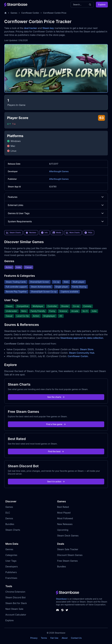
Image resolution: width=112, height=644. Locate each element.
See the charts (56, 397)
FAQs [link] (88, 233)
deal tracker (31, 28)
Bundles (10, 524)
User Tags (11, 561)
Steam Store (87, 349)
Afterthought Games (59, 171)
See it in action (56, 481)
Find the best (56, 451)
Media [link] (57, 233)
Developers (12, 567)
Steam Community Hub (82, 353)
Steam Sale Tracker (68, 549)
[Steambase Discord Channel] (58, 610)
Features (56, 197)
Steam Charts (13, 530)
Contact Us (76, 638)
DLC (8, 513)
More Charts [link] (73, 233)
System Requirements (56, 221)
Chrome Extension (15, 592)
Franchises (11, 578)
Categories (11, 555)
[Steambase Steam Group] (62, 610)
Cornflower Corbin (30, 13)
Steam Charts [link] (14, 233)
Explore (102, 5)
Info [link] (44, 233)
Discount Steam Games (70, 555)
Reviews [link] (31, 233)
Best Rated (63, 507)
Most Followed (65, 518)
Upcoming (63, 530)
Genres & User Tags (56, 213)
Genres (9, 549)
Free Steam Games (68, 561)
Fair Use (54, 638)
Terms (44, 638)
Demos (9, 518)
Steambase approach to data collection (82, 338)
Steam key (48, 28)
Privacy (34, 638)
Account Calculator (16, 615)
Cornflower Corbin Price (55, 13)
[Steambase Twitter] (67, 610)
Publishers (11, 572)
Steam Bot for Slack (16, 603)
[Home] (5, 13)
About (65, 638)
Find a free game (56, 424)
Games (14, 13)
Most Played (64, 513)
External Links (56, 205)
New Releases (65, 524)
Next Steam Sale (14, 609)
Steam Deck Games (68, 536)
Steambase (61, 599)
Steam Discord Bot (16, 597)
